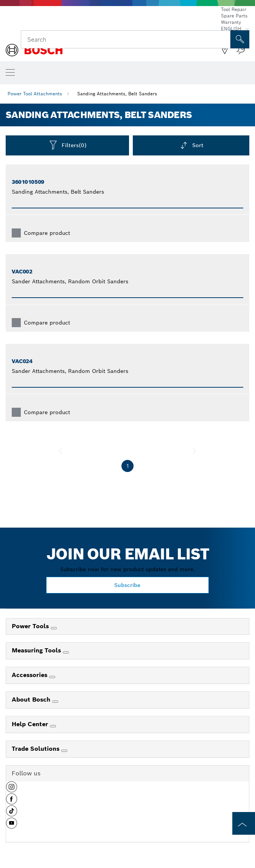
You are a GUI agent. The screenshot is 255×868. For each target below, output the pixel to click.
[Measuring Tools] (66, 652)
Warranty (231, 22)
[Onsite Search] (240, 39)
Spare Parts (234, 16)
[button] (12, 790)
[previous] (61, 451)
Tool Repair (234, 9)
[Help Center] (53, 726)
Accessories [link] (30, 675)
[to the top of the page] (244, 823)
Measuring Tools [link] (37, 650)
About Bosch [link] (32, 700)
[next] (194, 451)
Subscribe (127, 585)
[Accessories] (52, 677)
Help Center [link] (31, 724)
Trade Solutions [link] (37, 749)
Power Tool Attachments (35, 94)
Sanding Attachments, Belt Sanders (117, 94)
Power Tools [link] (31, 626)
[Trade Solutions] (64, 751)
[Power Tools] (54, 628)
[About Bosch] (55, 702)
